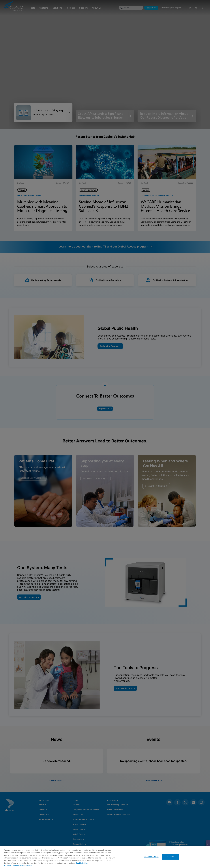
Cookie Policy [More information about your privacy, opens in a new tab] (82, 863)
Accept (170, 857)
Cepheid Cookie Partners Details (18, 866)
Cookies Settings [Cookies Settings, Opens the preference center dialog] (151, 857)
